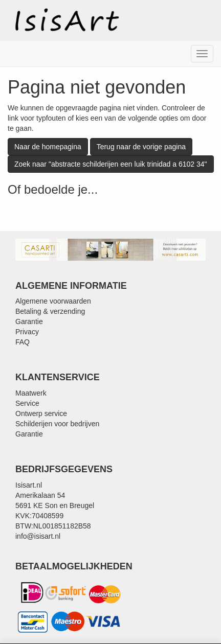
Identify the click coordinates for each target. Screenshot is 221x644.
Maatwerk (31, 393)
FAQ (23, 342)
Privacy (27, 332)
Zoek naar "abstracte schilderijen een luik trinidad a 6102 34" (111, 164)
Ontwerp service (41, 413)
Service (27, 403)
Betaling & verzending (50, 311)
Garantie (29, 321)
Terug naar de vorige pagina (141, 147)
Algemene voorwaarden (53, 301)
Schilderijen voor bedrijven (57, 424)
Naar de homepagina (48, 147)
